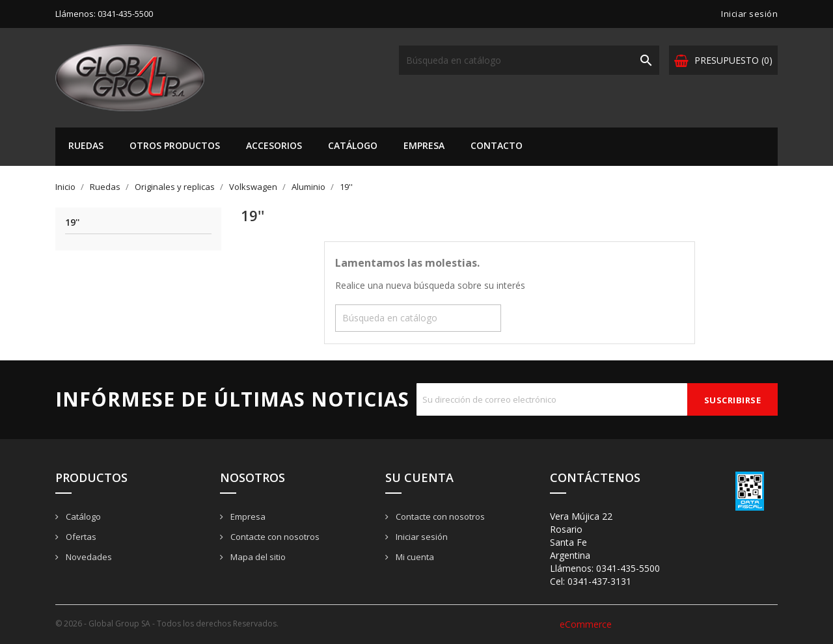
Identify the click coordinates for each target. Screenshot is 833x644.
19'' (72, 223)
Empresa (424, 145)
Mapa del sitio (257, 557)
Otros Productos (175, 145)
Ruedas (86, 145)
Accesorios (274, 145)
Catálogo (353, 145)
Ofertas (80, 537)
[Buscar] (529, 60)
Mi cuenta (414, 557)
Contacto (497, 145)
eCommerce (586, 624)
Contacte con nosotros (274, 537)
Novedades (88, 557)
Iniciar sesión (421, 537)
